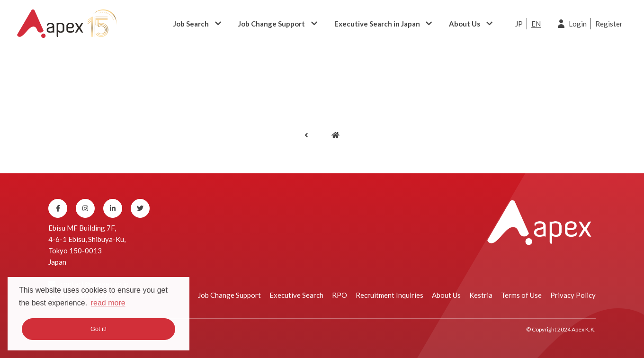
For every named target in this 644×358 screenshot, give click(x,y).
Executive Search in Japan (377, 24)
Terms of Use (521, 295)
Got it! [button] (98, 329)
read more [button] (108, 303)
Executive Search (296, 295)
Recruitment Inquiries (389, 295)
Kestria (481, 295)
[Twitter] (140, 208)
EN (536, 24)
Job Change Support (272, 24)
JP (519, 24)
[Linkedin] (113, 208)
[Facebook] (58, 208)
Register (609, 24)
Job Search (191, 24)
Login (578, 24)
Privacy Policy (573, 295)
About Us (465, 24)
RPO (340, 295)
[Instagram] (85, 208)
